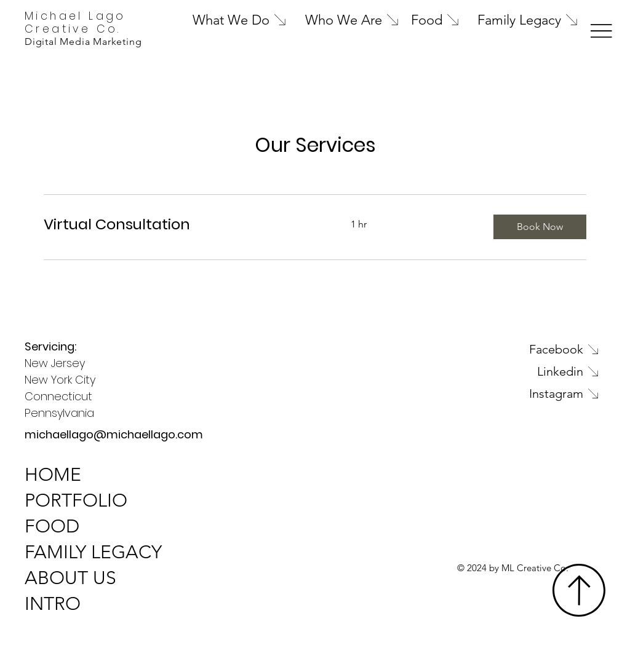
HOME (53, 475)
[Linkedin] (504, 371)
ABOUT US (70, 578)
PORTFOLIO (76, 500)
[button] (540, 227)
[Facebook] (504, 349)
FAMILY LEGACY (93, 552)
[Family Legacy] (539, 20)
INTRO (53, 604)
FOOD (52, 526)
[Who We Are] (355, 20)
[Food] (438, 20)
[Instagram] (504, 393)
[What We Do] (260, 20)
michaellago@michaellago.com (114, 434)
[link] (182, 224)
